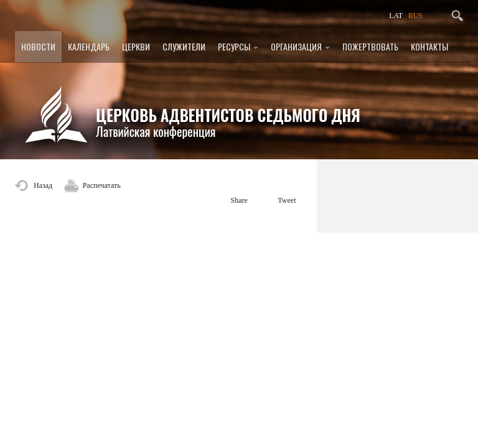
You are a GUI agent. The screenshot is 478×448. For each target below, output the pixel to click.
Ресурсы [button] (238, 46)
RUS (415, 16)
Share (239, 200)
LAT (396, 16)
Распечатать (102, 185)
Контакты (429, 46)
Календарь (89, 46)
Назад (43, 185)
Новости (38, 46)
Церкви (136, 46)
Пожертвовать (370, 46)
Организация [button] (300, 46)
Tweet (287, 200)
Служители (184, 46)
